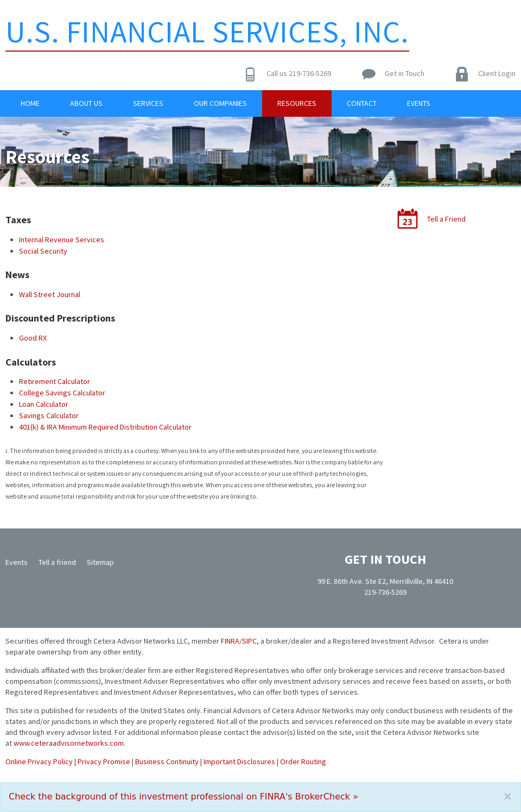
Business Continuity (167, 761)
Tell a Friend (446, 219)
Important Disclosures (239, 761)
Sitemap (100, 562)
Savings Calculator (49, 416)
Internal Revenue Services (62, 240)
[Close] (507, 797)
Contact (362, 103)
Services (148, 103)
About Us (86, 103)
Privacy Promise (104, 761)
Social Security (43, 251)
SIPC (249, 641)
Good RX (33, 338)
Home (30, 103)
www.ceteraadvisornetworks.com (69, 743)
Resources (297, 103)
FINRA (230, 641)
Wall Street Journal (50, 294)
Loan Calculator (44, 404)
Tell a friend (57, 562)
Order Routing (303, 761)
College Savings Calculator (62, 393)
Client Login (497, 73)
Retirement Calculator (55, 381)
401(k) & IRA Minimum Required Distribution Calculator (105, 427)
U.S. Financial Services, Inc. (207, 32)
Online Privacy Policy (39, 761)
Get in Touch (405, 73)
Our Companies (220, 103)
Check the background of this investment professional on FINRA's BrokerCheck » (183, 797)
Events (419, 103)
